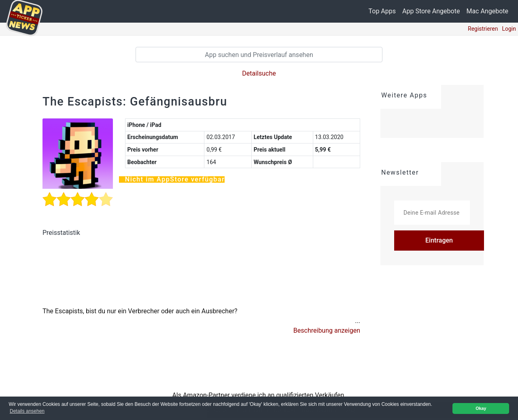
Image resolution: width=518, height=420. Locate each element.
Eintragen (439, 240)
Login (509, 29)
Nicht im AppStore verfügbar (175, 182)
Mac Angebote (487, 11)
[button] (327, 333)
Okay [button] (481, 408)
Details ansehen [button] (27, 411)
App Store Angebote (431, 11)
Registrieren (483, 29)
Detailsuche (259, 73)
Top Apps (382, 11)
